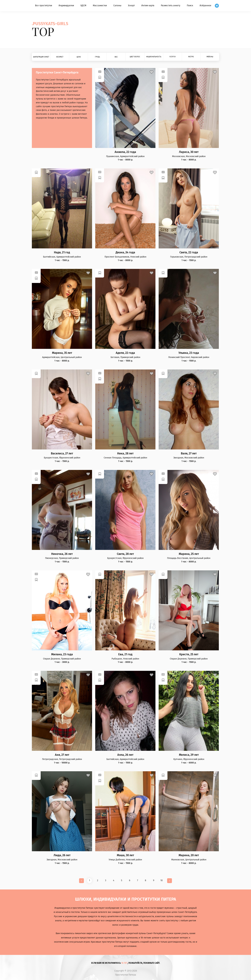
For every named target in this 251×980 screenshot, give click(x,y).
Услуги (172, 57)
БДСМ (83, 6)
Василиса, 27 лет (62, 454)
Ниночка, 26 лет (62, 554)
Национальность (154, 57)
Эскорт (131, 6)
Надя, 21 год (62, 252)
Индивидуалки (66, 6)
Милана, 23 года (62, 654)
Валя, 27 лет (189, 454)
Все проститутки (44, 6)
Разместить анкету (171, 6)
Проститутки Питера (126, 975)
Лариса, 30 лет (189, 152)
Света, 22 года (189, 252)
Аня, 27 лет (62, 755)
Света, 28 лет (125, 554)
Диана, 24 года (125, 252)
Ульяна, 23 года (189, 353)
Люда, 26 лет (62, 855)
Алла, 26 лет (125, 755)
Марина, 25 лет (189, 554)
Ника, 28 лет (125, 454)
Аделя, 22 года (125, 353)
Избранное (205, 6)
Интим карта (148, 6)
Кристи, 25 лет (189, 654)
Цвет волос (135, 57)
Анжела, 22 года (125, 152)
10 (162, 880)
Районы (210, 57)
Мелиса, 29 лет (189, 755)
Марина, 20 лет (189, 855)
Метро (191, 57)
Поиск (190, 6)
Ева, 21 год (125, 654)
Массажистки (100, 6)
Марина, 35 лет (62, 353)
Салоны (117, 6)
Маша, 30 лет (125, 855)
